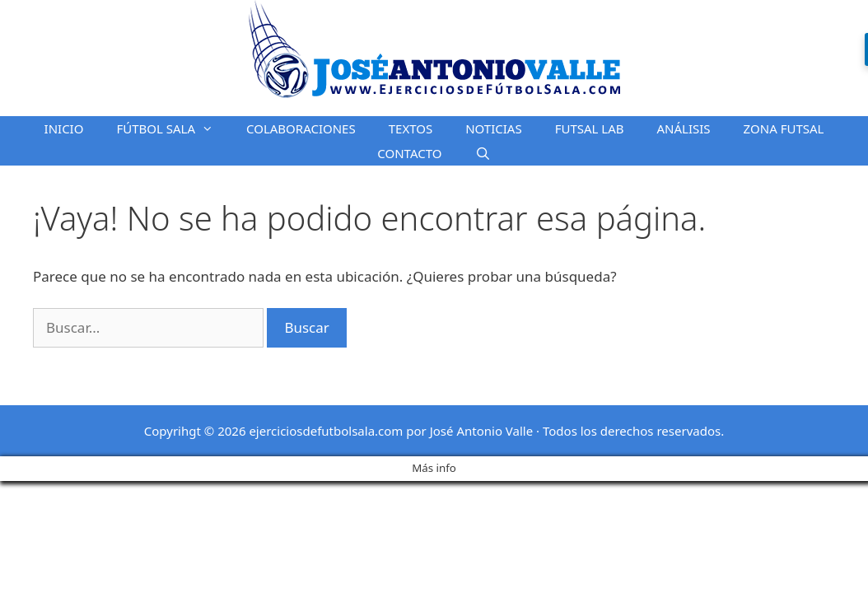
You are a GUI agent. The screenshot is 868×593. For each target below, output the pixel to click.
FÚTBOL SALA (173, 128)
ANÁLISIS (684, 128)
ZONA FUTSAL (784, 128)
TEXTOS (411, 128)
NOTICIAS (493, 128)
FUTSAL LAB (590, 128)
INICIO (64, 128)
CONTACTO (409, 153)
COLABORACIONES (301, 128)
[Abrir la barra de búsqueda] (482, 153)
